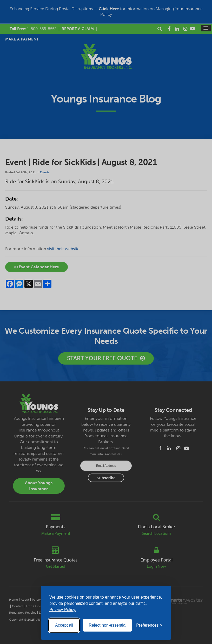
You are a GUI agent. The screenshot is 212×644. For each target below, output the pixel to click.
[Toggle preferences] (149, 625)
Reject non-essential (107, 625)
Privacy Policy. (63, 610)
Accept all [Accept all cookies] (64, 625)
